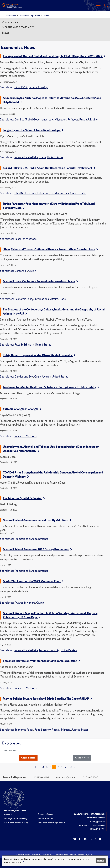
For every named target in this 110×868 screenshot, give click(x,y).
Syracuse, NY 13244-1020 (92, 825)
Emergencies (48, 855)
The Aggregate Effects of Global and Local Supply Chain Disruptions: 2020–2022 (54, 56)
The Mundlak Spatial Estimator (24, 498)
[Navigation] (98, 5)
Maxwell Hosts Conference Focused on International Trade (40, 281)
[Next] (74, 767)
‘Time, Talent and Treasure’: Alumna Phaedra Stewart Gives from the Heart (50, 249)
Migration (60, 120)
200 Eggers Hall (97, 821)
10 (70, 767)
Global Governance (36, 120)
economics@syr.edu (66, 777)
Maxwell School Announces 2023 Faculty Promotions (37, 549)
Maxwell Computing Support (51, 823)
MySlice (73, 855)
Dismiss (101, 861)
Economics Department (30, 15)
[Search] (106, 5)
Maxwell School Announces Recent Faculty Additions (37, 520)
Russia (83, 120)
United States (55, 157)
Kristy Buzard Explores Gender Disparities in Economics (39, 355)
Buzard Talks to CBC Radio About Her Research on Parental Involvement (49, 168)
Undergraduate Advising (16, 818)
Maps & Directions (61, 855)
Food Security (43, 730)
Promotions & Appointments (31, 539)
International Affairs (26, 157)
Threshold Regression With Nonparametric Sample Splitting (41, 661)
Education (43, 193)
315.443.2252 (97, 829)
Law (51, 120)
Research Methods (25, 239)
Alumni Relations (45, 818)
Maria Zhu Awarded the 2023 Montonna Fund (33, 581)
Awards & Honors (25, 603)
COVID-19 (21, 87)
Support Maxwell (46, 814)
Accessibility (36, 855)
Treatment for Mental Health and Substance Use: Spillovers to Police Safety (51, 387)
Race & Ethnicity (24, 345)
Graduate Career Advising (16, 823)
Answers (8, 814)
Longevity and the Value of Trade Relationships (33, 130)
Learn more (16, 862)
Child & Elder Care (25, 193)
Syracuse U (90, 855)
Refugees (73, 120)
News (47, 15)
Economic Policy (38, 87)
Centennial (21, 271)
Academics (11, 15)
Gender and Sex (60, 193)
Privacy (81, 855)
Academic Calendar (23, 855)
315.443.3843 (91, 777)
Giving (32, 271)
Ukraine (93, 120)
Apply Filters (28, 758)
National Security (49, 650)
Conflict (19, 120)
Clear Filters (82, 758)
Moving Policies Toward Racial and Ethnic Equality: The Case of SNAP (47, 699)
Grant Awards (43, 377)
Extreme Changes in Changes (22, 409)
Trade (42, 157)
